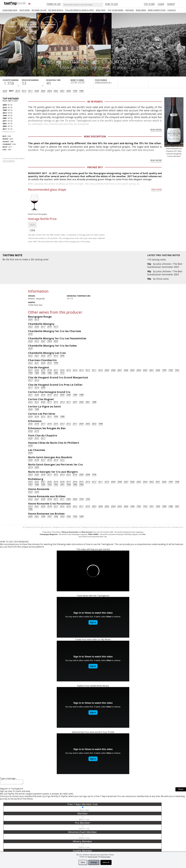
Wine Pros (101, 10)
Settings (94, 862)
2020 (5, 91)
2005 (43, 91)
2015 (49, 363)
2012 (24, 91)
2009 (37, 91)
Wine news (141, 10)
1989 (81, 91)
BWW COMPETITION (157, 10)
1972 (62, 373)
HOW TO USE (111, 4)
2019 (43, 370)
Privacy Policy (106, 857)
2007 (43, 341)
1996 (171, 370)
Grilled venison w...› (103, 82)
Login (161, 4)
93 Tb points (95, 102)
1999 (75, 91)
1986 (49, 373)
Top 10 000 (149, 4)
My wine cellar (39, 10)
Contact (172, 10)
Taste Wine (24, 10)
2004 (49, 91)
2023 (30, 474)
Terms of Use (92, 857)
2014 (18, 91)
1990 (56, 363)
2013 (37, 319)
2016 (49, 327)
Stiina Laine (162, 279)
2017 (11, 91)
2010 (100, 370)
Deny (83, 862)
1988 (43, 373)
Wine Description (95, 136)
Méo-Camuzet (74, 67)
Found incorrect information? (14, 160)
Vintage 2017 (95, 167)
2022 (30, 327)
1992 (177, 370)
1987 (177, 506)
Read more (156, 130)
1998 (37, 409)
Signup (171, 4)
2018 (49, 370)
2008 (113, 370)
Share (181, 790)
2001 (62, 91)
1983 (81, 485)
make (25, 259)
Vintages (130, 10)
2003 (56, 341)
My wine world (56, 10)
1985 (56, 373)
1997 (30, 485)
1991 (62, 485)
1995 (43, 485)
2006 (62, 356)
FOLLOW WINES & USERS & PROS (79, 10)
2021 (37, 356)
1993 (49, 485)
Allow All (106, 862)
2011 (30, 91)
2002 (56, 91)
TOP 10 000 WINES (115, 10)
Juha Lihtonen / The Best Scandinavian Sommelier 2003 (165, 265)
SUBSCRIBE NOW (10, 10)
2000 (69, 91)
